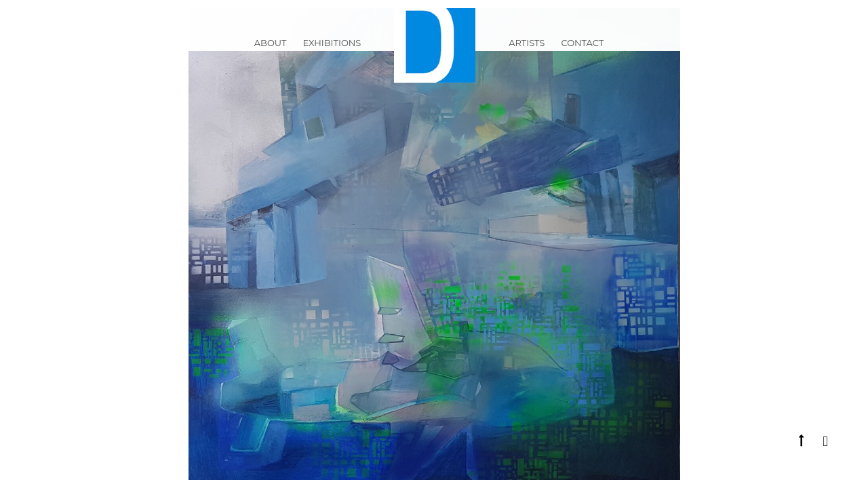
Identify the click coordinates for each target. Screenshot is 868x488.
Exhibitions (332, 50)
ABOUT (271, 50)
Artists (527, 50)
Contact (582, 50)
